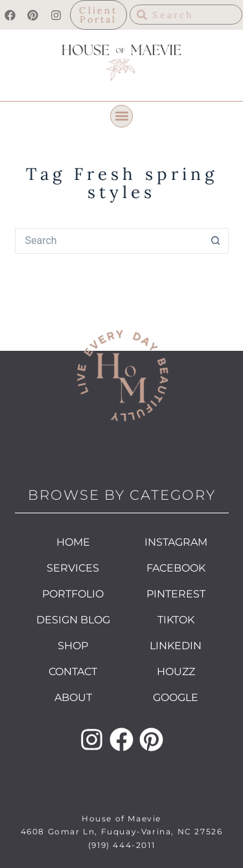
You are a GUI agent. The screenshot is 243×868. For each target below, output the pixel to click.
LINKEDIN (176, 646)
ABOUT (73, 697)
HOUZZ (176, 672)
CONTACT (73, 672)
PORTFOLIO (73, 594)
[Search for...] (109, 241)
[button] (121, 116)
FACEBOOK (176, 568)
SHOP (73, 646)
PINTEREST (176, 594)
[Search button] (216, 241)
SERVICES (73, 568)
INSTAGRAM (176, 542)
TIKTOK (176, 620)
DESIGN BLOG (73, 620)
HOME (73, 542)
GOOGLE (176, 697)
